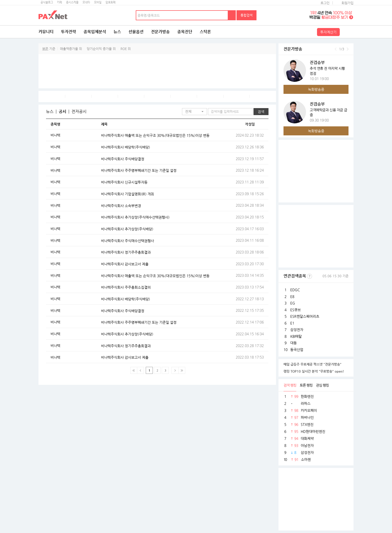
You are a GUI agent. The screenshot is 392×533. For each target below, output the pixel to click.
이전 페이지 (140, 370)
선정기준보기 (309, 276)
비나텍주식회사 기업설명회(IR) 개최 (127, 194)
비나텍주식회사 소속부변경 (121, 206)
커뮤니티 (46, 32)
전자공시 (79, 112)
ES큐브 (295, 310)
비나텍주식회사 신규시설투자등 (124, 182)
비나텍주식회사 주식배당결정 (123, 159)
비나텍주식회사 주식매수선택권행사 (127, 241)
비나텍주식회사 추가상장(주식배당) (127, 229)
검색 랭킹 (290, 385)
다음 (348, 49)
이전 (336, 49)
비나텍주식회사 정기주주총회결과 (126, 252)
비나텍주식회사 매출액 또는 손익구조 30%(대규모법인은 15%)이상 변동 (155, 135)
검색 (232, 15)
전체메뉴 (347, 32)
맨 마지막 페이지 (182, 370)
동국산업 (297, 350)
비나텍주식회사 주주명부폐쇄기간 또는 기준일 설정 (139, 170)
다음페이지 (175, 370)
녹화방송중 (316, 89)
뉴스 (117, 32)
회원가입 (347, 3)
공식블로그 (47, 2)
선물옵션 (136, 32)
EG (293, 303)
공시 (62, 112)
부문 (45, 49)
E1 (292, 323)
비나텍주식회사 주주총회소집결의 (126, 287)
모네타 (86, 2)
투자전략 (68, 32)
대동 (293, 343)
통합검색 (246, 15)
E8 (292, 297)
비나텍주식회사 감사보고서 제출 (125, 264)
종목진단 (185, 32)
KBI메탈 (296, 336)
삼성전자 (297, 330)
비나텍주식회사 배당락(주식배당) (125, 147)
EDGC (295, 290)
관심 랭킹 (322, 385)
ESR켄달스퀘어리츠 (305, 316)
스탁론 (205, 32)
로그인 (325, 3)
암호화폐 (110, 2)
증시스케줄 (72, 2)
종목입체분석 (95, 32)
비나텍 (55, 135)
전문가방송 (160, 32)
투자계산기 (328, 32)
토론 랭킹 (306, 385)
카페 (59, 2)
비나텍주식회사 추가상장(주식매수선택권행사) (135, 217)
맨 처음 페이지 (134, 370)
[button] (194, 112)
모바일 (98, 2)
